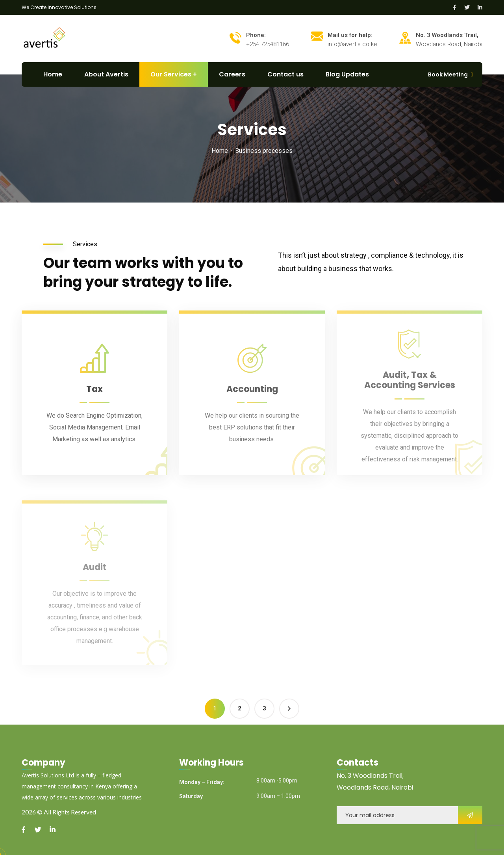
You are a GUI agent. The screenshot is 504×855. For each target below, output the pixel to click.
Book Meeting (448, 74)
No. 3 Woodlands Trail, (370, 776)
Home (220, 151)
